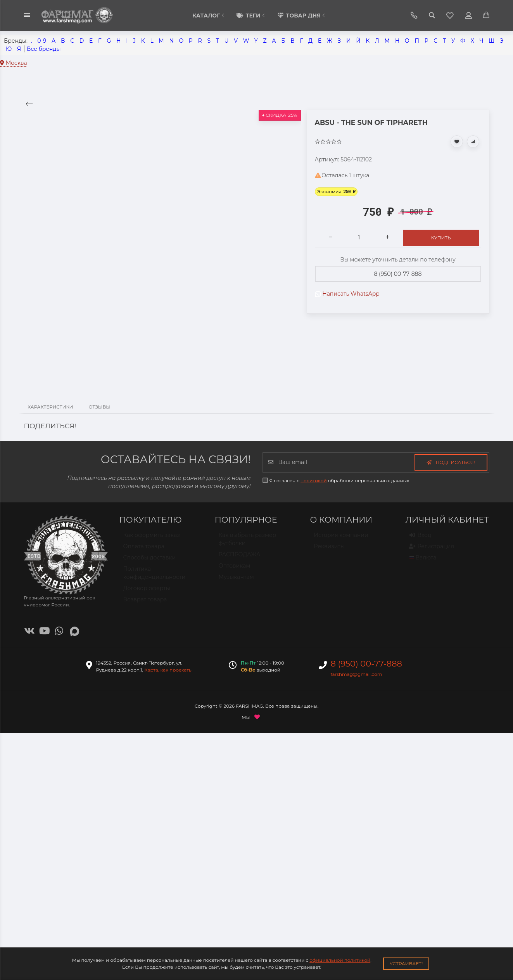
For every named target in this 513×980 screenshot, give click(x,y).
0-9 (42, 41)
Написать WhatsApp (347, 294)
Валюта (423, 561)
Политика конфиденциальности (155, 576)
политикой (314, 480)
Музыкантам (236, 580)
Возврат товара (145, 603)
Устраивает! (406, 964)
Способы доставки (150, 561)
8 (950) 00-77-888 (398, 274)
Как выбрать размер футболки (248, 543)
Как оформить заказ (152, 538)
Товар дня (302, 16)
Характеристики (51, 407)
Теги (252, 16)
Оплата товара (144, 550)
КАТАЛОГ (209, 16)
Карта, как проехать (168, 670)
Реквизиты (329, 550)
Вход (421, 539)
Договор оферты (147, 592)
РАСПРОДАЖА (240, 558)
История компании (341, 538)
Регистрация (432, 550)
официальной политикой (340, 960)
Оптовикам (235, 569)
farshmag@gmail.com (357, 674)
